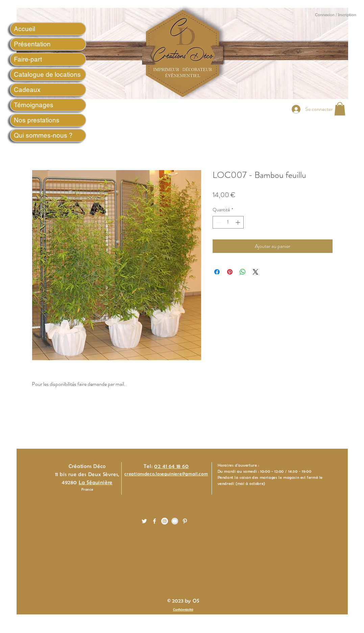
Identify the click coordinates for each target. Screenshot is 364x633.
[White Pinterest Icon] (185, 521)
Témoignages (34, 105)
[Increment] (238, 222)
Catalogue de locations (47, 74)
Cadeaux (27, 90)
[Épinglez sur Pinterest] (230, 272)
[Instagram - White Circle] (165, 521)
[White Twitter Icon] (144, 521)
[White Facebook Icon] (154, 521)
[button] (340, 109)
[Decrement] (218, 222)
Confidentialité (183, 609)
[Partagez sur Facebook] (217, 272)
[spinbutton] (228, 222)
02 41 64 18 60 (171, 466)
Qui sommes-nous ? (43, 135)
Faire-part (28, 59)
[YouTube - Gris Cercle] (175, 521)
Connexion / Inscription (336, 15)
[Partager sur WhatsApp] (243, 272)
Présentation (32, 44)
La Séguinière (96, 482)
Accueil (25, 29)
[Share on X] (256, 272)
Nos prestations (37, 120)
